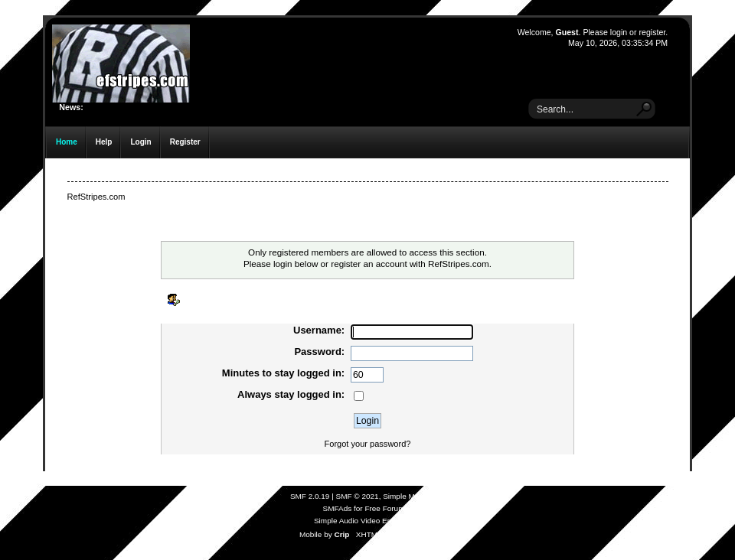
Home (67, 142)
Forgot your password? (368, 444)
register (652, 32)
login (619, 32)
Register (185, 142)
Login (140, 142)
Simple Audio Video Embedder (366, 521)
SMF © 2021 (358, 496)
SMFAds (338, 508)
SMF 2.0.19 (310, 496)
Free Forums (386, 508)
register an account (369, 264)
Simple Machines (412, 496)
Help (104, 142)
